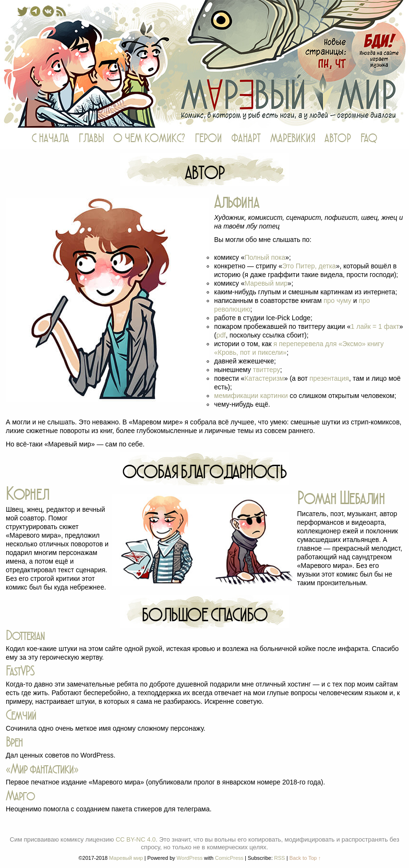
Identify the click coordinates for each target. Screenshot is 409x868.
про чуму (337, 301)
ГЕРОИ (208, 139)
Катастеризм (264, 378)
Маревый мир (204, 64)
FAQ (369, 139)
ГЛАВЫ (91, 139)
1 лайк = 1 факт (375, 326)
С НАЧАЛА (50, 139)
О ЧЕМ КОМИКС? (149, 139)
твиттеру (267, 370)
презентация (329, 378)
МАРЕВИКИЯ (293, 139)
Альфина (237, 202)
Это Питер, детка (309, 266)
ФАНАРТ (246, 139)
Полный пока (265, 257)
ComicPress (229, 858)
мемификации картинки (251, 396)
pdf (221, 335)
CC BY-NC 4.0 (136, 839)
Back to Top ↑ (305, 858)
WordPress (190, 858)
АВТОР (338, 139)
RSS (280, 858)
